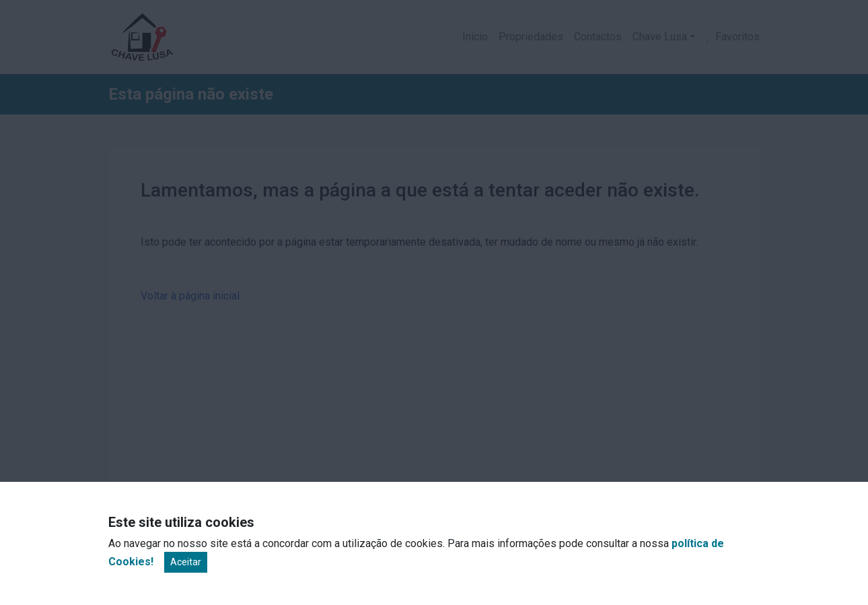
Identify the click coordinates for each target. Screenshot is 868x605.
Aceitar (186, 562)
